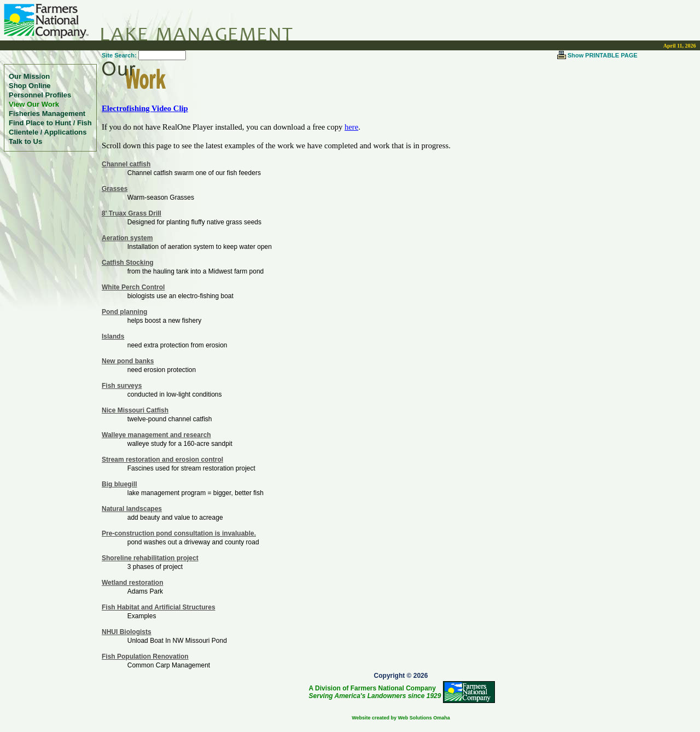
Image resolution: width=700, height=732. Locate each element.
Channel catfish (126, 164)
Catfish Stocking (128, 263)
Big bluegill (119, 484)
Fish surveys (122, 386)
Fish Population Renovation (145, 657)
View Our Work (34, 104)
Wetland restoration (132, 583)
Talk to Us (25, 141)
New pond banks (128, 361)
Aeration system (127, 238)
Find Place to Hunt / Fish (50, 123)
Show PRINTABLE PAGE (603, 55)
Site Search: (119, 55)
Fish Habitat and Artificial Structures (159, 607)
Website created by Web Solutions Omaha (401, 718)
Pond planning (124, 312)
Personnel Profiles (40, 95)
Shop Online (30, 86)
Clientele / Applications (48, 132)
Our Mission (29, 76)
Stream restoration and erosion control (162, 460)
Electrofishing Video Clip (145, 108)
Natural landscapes (132, 509)
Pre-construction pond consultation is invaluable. (179, 533)
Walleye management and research (156, 435)
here (351, 127)
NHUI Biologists (127, 632)
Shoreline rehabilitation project (150, 558)
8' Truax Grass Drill (132, 213)
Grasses (115, 189)
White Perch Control (133, 287)
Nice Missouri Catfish (135, 410)
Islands (113, 336)
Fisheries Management (47, 114)
